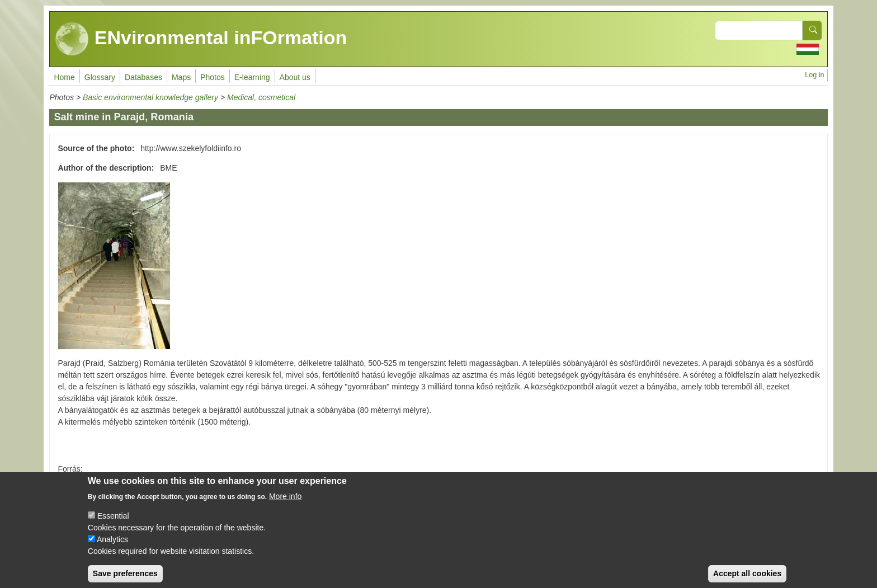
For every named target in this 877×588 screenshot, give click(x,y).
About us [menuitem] (295, 77)
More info (285, 505)
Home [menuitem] (64, 77)
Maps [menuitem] (181, 77)
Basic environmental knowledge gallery (150, 97)
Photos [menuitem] (213, 77)
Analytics (112, 548)
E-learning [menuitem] (252, 77)
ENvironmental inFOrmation (201, 39)
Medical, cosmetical (261, 97)
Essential (113, 525)
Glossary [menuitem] (100, 77)
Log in (814, 75)
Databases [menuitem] (143, 77)
